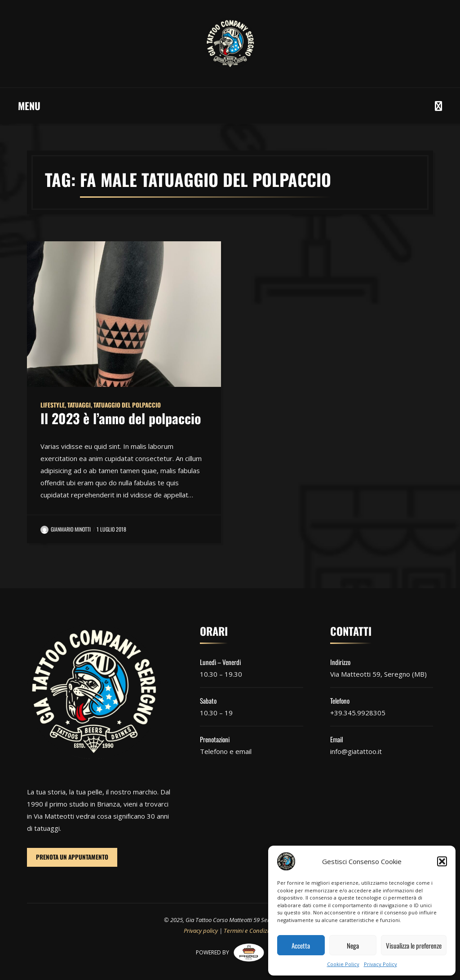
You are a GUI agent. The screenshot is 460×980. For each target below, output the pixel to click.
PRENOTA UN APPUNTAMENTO (72, 857)
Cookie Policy (343, 964)
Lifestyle (53, 405)
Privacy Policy (380, 964)
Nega (353, 945)
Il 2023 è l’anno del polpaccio (121, 418)
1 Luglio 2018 (111, 529)
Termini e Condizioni (250, 931)
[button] (442, 861)
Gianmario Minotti (66, 529)
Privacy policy (201, 931)
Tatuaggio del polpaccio (127, 405)
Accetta (301, 945)
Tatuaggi (79, 405)
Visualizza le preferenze (414, 945)
